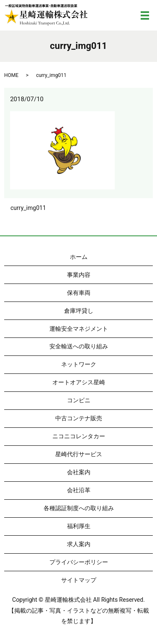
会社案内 (79, 472)
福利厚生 (79, 526)
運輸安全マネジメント (79, 329)
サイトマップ (79, 580)
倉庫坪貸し (79, 311)
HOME (11, 75)
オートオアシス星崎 (79, 382)
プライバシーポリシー (79, 562)
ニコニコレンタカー (79, 436)
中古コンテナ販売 (79, 418)
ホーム (79, 257)
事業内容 (79, 275)
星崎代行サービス (79, 454)
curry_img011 (28, 208)
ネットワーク (79, 364)
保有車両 (79, 293)
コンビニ (79, 400)
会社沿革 (79, 490)
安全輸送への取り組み (79, 346)
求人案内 (79, 544)
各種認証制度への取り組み (79, 508)
